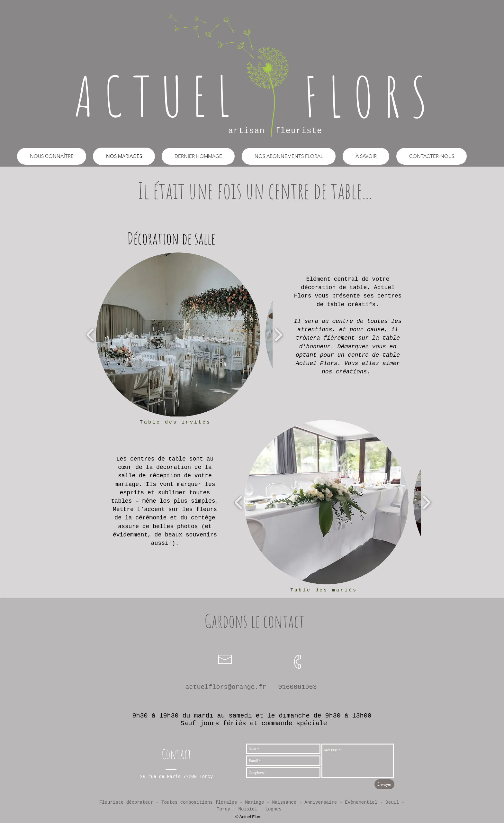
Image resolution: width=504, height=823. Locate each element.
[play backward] (90, 335)
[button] (198, 156)
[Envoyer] (384, 784)
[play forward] (278, 335)
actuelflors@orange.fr (226, 687)
